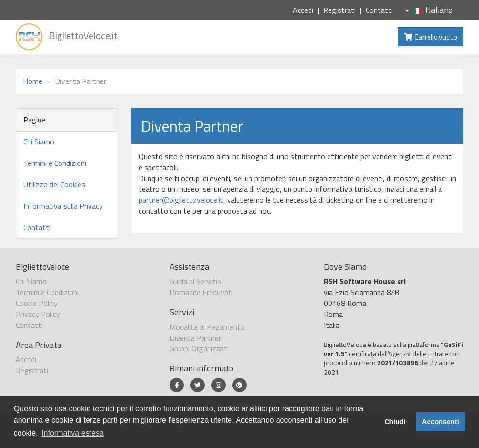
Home (33, 81)
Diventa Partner (195, 338)
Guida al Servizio (195, 281)
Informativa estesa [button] (73, 433)
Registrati (339, 10)
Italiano (429, 10)
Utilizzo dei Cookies (54, 184)
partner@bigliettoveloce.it (181, 200)
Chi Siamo (39, 142)
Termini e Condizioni (55, 163)
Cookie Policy (37, 303)
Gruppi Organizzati (199, 348)
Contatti (379, 10)
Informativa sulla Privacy (63, 206)
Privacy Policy (38, 314)
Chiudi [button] (395, 422)
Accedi (303, 10)
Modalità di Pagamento (207, 327)
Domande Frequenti (201, 292)
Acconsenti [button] (440, 422)
